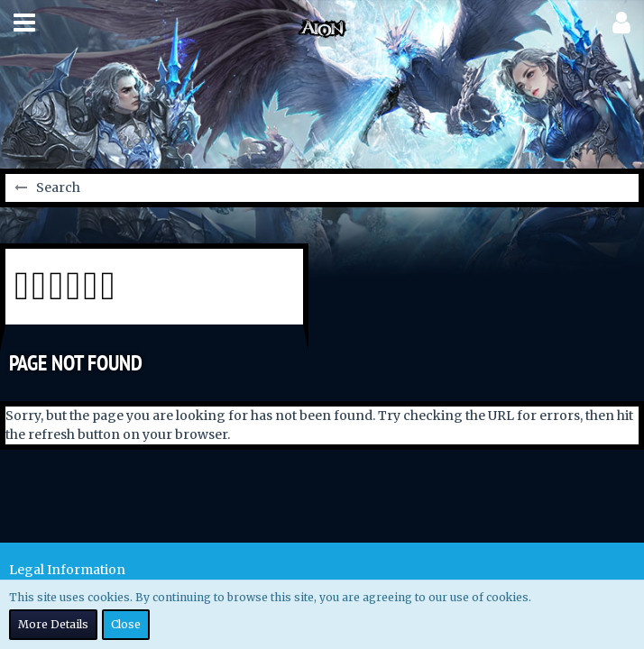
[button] (24, 23)
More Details (53, 624)
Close (126, 624)
